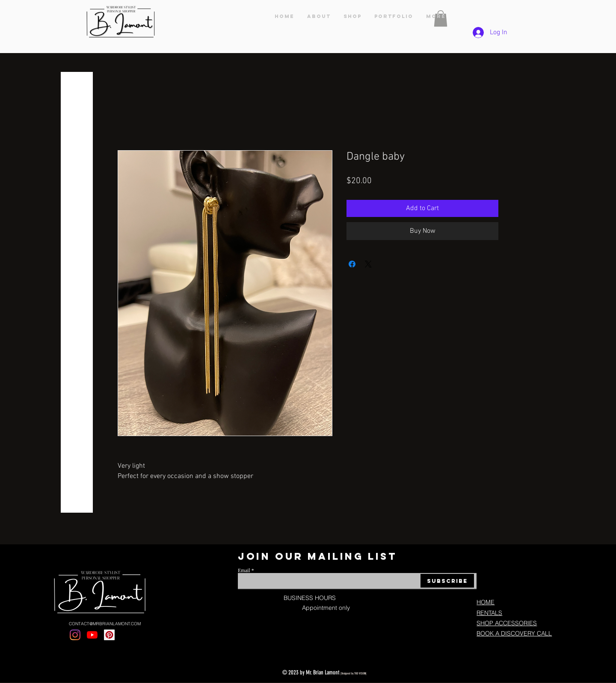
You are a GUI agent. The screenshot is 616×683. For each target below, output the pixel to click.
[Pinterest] (109, 635)
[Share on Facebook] (352, 264)
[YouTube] (92, 635)
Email (244, 570)
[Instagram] (75, 635)
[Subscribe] (447, 581)
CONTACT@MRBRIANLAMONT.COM (105, 624)
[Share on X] (368, 264)
